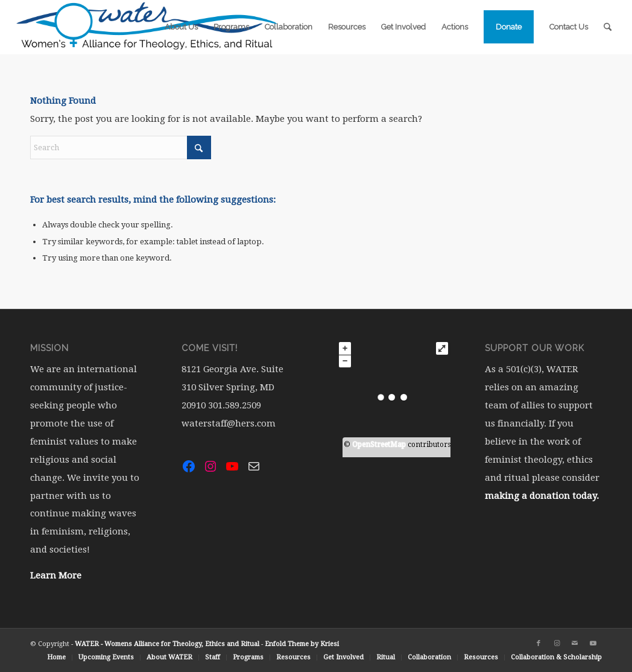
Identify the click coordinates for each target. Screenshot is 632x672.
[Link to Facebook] (539, 644)
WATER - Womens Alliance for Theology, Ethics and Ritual (167, 644)
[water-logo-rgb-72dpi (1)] (147, 27)
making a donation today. (542, 496)
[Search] (608, 27)
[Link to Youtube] (593, 644)
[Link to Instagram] (557, 644)
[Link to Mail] (575, 644)
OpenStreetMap (379, 445)
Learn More (56, 575)
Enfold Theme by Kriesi (302, 644)
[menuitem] (181, 27)
